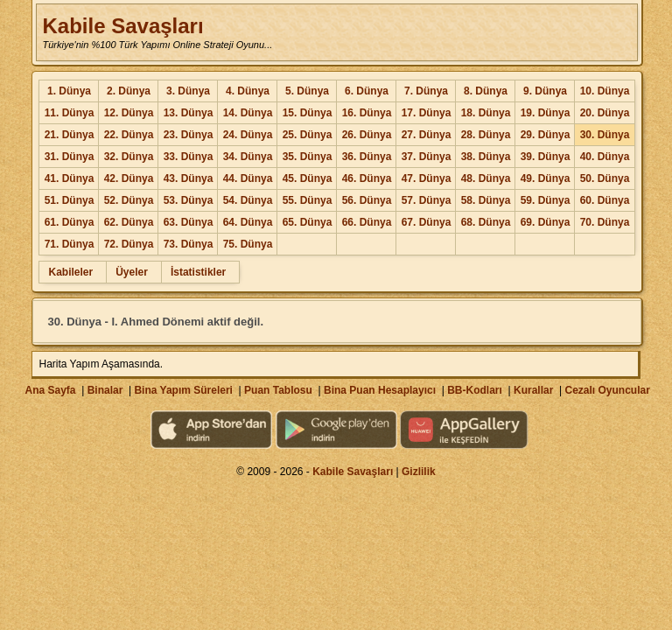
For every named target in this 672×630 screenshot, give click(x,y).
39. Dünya (546, 157)
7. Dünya (426, 91)
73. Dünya (189, 244)
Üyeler (132, 272)
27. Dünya (427, 135)
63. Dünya (189, 222)
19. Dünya (546, 113)
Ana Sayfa (50, 390)
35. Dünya (308, 157)
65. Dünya (308, 222)
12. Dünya (129, 113)
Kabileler (70, 272)
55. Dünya (308, 200)
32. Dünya (129, 157)
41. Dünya (70, 178)
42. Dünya (129, 178)
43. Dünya (189, 178)
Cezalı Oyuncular (607, 390)
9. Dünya (545, 91)
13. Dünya (189, 113)
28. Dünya (486, 135)
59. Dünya (546, 200)
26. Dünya (367, 135)
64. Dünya (248, 222)
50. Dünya (605, 178)
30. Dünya (605, 135)
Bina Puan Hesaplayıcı (380, 390)
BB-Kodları (475, 390)
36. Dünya (367, 157)
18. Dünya (486, 113)
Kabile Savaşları (122, 26)
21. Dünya (70, 135)
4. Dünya (248, 91)
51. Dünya (70, 200)
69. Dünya (546, 222)
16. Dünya (367, 113)
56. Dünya (367, 200)
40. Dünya (605, 157)
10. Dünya (605, 91)
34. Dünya (248, 157)
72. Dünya (129, 244)
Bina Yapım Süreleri (183, 390)
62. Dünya (129, 222)
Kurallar (533, 390)
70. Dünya (605, 222)
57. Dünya (427, 200)
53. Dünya (189, 200)
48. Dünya (486, 178)
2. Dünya (129, 91)
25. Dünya (308, 135)
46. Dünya (367, 178)
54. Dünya (248, 200)
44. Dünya (248, 178)
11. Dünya (70, 113)
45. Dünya (308, 178)
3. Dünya (188, 91)
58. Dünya (486, 200)
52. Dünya (129, 200)
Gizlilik (419, 472)
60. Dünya (605, 200)
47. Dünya (427, 178)
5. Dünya (307, 91)
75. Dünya (248, 244)
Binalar (105, 390)
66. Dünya (367, 222)
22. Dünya (129, 135)
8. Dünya (486, 91)
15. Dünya (308, 113)
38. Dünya (486, 157)
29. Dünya (546, 135)
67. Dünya (427, 222)
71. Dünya (70, 244)
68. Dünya (486, 222)
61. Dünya (70, 222)
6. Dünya (367, 91)
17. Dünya (427, 113)
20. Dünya (605, 113)
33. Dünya (189, 157)
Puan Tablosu (278, 390)
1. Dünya (69, 91)
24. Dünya (248, 135)
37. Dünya (427, 157)
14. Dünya (248, 113)
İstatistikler (198, 272)
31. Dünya (70, 157)
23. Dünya (189, 135)
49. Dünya (546, 178)
